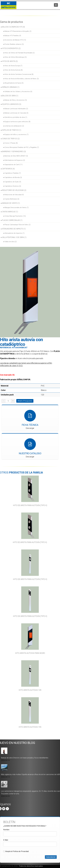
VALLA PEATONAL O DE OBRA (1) (14, 237)
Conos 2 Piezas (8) (11, 143)
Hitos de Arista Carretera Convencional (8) (19, 74)
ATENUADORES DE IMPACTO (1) (14, 229)
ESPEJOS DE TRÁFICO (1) (12, 130)
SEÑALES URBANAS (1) (11, 87)
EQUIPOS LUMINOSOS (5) (12, 104)
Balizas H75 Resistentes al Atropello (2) (18, 31)
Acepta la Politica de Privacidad (16, 851)
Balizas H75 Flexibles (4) (13, 36)
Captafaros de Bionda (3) (13, 177)
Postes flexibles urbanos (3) (14, 44)
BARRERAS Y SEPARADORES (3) (14, 152)
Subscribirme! (51, 857)
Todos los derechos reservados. (31, 866)
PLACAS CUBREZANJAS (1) (12, 220)
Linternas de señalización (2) (14, 126)
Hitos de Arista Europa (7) (13, 66)
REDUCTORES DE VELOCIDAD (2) (14, 190)
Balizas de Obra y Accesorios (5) (16, 100)
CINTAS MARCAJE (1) (10, 212)
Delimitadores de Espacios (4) (15, 160)
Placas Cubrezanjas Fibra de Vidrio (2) (18, 225)
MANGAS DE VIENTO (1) (11, 203)
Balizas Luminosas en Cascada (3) (16, 113)
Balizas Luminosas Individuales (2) (16, 109)
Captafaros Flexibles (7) (13, 173)
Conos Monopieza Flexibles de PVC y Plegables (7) (22, 147)
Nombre (6, 830)
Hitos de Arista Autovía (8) (14, 70)
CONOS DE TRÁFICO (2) (11, 139)
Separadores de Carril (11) (14, 165)
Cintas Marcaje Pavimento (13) (15, 216)
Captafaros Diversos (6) (13, 186)
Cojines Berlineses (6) (12, 199)
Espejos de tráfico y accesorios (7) (17, 134)
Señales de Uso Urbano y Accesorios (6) (18, 92)
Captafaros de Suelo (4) (13, 182)
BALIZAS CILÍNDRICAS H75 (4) (13, 27)
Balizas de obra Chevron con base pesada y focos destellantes (25, 758)
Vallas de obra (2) (11, 242)
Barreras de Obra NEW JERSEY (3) (16, 156)
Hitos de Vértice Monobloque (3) (16, 57)
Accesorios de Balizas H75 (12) (15, 40)
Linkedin (4, 809)
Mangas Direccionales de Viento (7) (17, 208)
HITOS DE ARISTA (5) (10, 61)
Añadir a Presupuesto (25, 401)
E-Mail (6, 840)
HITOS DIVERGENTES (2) (11, 48)
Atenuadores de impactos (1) (15, 233)
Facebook (7, 809)
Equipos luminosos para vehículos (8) (17, 122)
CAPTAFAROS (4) (8, 169)
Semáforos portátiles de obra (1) (16, 117)
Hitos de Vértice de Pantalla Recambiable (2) (20, 53)
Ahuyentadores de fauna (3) (14, 83)
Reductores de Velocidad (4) (14, 195)
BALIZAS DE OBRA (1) (10, 96)
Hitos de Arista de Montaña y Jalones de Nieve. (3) (22, 79)
